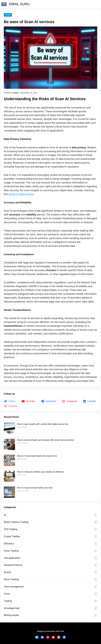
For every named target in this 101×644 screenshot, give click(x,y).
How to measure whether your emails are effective (40, 472)
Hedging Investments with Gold (51, 631)
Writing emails (11, 615)
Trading (8, 601)
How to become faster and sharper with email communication (46, 440)
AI (5, 515)
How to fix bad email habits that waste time (37, 456)
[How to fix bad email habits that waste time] (9, 460)
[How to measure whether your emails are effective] (9, 476)
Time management (14, 587)
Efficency (9, 544)
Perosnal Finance (13, 565)
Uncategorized (12, 608)
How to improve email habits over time (35, 488)
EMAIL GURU (19, 4)
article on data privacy (21, 194)
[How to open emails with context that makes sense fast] (9, 429)
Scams (8, 15)
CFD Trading (10, 529)
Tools (7, 594)
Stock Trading (11, 579)
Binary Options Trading (16, 522)
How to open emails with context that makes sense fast (43, 424)
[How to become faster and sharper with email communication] (9, 445)
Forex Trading (11, 551)
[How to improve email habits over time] (9, 492)
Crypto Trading (12, 536)
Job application (12, 558)
